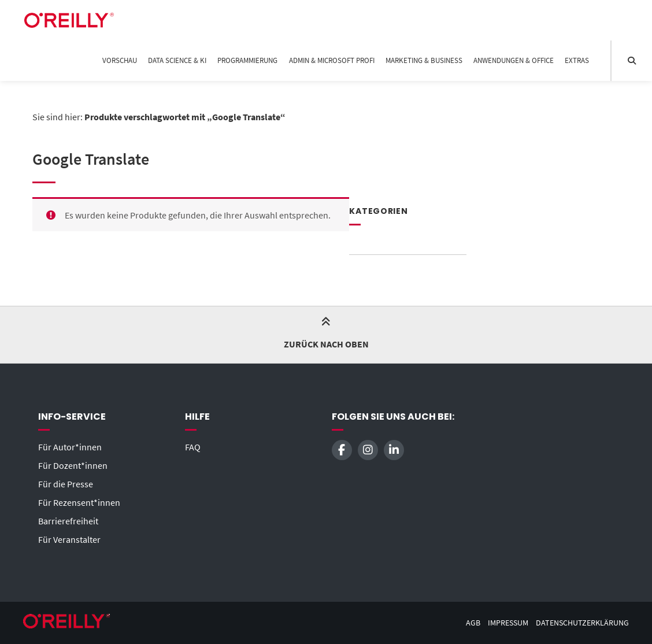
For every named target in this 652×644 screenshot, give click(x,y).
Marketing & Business (424, 60)
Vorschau (120, 60)
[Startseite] (69, 20)
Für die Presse (66, 484)
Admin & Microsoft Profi (332, 60)
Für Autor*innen (70, 447)
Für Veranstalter (69, 539)
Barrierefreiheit (68, 521)
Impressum (508, 623)
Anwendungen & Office (514, 60)
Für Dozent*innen (73, 465)
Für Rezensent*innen (79, 502)
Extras (577, 60)
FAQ (193, 447)
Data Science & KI (177, 60)
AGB (473, 623)
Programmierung (247, 60)
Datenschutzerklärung (582, 623)
